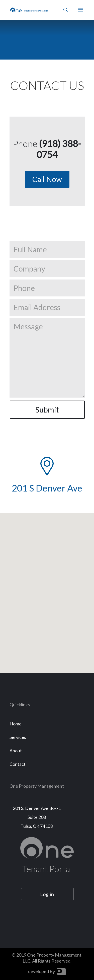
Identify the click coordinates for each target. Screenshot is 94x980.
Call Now (47, 179)
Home (16, 724)
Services (18, 737)
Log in (47, 894)
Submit (47, 410)
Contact (18, 764)
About (16, 751)
